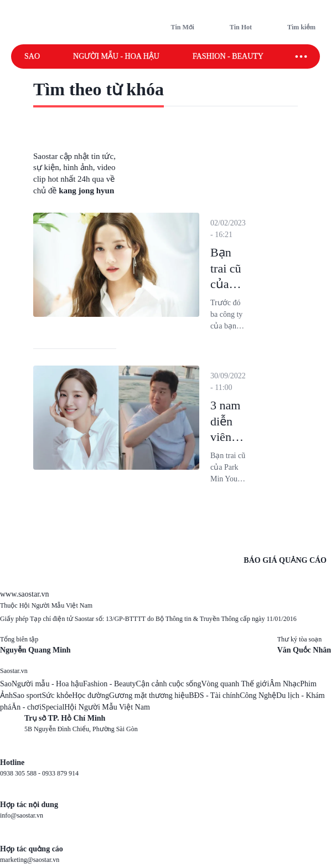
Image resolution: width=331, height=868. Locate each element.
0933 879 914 (60, 773)
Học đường (90, 695)
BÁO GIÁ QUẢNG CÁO (285, 560)
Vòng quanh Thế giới (235, 684)
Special (53, 707)
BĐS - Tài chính (214, 695)
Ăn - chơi (26, 707)
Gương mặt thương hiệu (149, 695)
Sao (32, 56)
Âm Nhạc (285, 684)
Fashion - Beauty (228, 56)
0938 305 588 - (21, 773)
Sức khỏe (57, 695)
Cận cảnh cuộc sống (169, 684)
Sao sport (27, 695)
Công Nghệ (258, 695)
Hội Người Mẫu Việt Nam (107, 707)
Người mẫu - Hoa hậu (116, 56)
